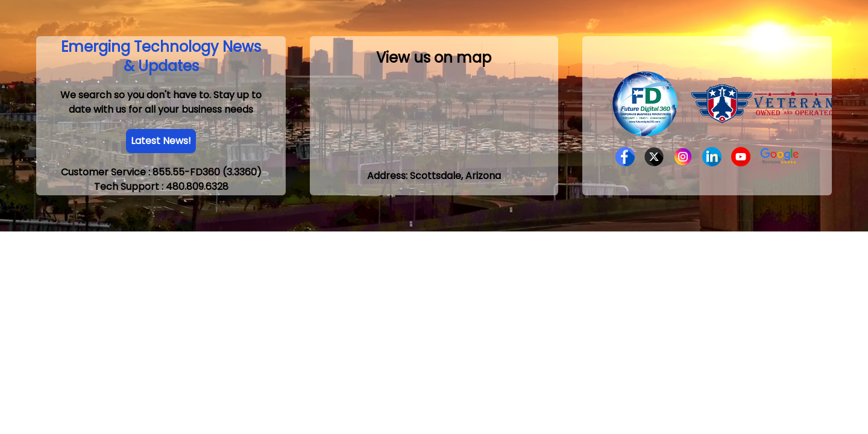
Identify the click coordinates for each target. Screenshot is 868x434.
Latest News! (161, 141)
